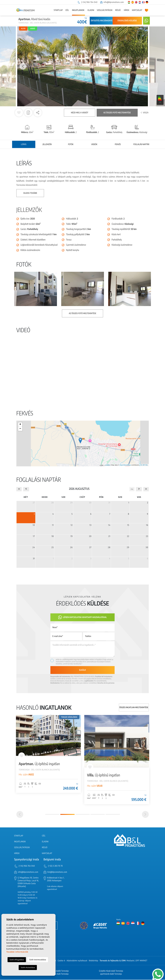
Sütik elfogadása (17, 960)
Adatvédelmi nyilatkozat (77, 961)
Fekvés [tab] (118, 144)
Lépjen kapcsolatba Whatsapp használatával (82, 617)
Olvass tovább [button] (30, 193)
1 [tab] (52, 815)
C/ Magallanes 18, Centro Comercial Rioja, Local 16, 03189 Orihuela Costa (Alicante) (28, 882)
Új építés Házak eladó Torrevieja (111, 971)
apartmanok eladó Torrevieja (111, 974)
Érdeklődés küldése (127, 21)
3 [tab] (83, 815)
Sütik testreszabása (38, 960)
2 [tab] (67, 815)
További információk (17, 952)
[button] (38, 113)
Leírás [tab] (24, 144)
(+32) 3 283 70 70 (55, 866)
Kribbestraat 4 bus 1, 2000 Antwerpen (56, 879)
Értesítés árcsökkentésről (104, 21)
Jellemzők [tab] (47, 144)
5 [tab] (113, 815)
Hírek (127, 10)
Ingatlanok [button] (78, 10)
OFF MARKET (142, 961)
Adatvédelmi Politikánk (63, 662)
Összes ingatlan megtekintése (134, 707)
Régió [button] (118, 10)
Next (144, 66)
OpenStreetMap (125, 465)
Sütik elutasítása (28, 967)
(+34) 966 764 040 (87, 2)
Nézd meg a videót (80, 113)
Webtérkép (94, 961)
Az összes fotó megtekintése (117, 113)
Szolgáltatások (105, 10)
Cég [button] (67, 10)
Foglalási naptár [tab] (141, 144)
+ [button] (20, 424)
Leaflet (107, 465)
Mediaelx (130, 961)
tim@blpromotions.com (57, 872)
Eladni (91, 10)
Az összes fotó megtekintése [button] (83, 313)
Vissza (145, 113)
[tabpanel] (48, 754)
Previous (21, 66)
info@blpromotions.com (112, 2)
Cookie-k (61, 961)
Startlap (58, 10)
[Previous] (20, 815)
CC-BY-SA (144, 465)
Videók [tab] (94, 144)
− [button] (20, 429)
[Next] (145, 815)
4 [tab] (98, 815)
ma (132, 489)
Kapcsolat (137, 10)
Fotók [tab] (71, 144)
